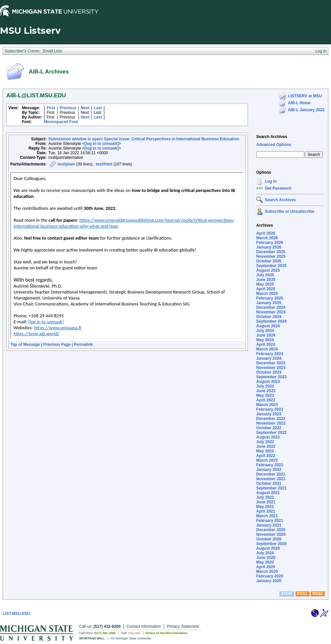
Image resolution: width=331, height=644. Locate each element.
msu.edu (134, 633)
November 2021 (271, 479)
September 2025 (271, 266)
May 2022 (265, 451)
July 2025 (265, 275)
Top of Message (25, 345)
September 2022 (271, 433)
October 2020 (269, 539)
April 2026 (266, 233)
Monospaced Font (61, 122)
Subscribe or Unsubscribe (289, 211)
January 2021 (269, 525)
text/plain (66, 164)
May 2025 (265, 284)
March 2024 (267, 349)
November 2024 (271, 312)
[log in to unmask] (101, 144)
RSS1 (302, 594)
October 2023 (269, 372)
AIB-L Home (299, 103)
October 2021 (269, 483)
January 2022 (269, 470)
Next (85, 108)
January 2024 (269, 358)
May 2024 (265, 340)
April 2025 (266, 289)
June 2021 (266, 502)
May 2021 (265, 507)
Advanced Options (274, 145)
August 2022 (268, 437)
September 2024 (271, 321)
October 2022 (269, 428)
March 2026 (267, 238)
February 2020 (270, 576)
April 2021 (266, 511)
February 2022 (270, 465)
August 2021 (268, 493)
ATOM (286, 594)
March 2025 (267, 294)
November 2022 (271, 423)
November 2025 (271, 256)
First (51, 108)
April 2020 (266, 567)
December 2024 (271, 307)
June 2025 (266, 280)
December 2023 (271, 363)
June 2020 (266, 558)
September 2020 (271, 544)
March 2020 (267, 572)
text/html (104, 164)
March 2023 (267, 405)
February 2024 (270, 354)
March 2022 (267, 460)
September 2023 (271, 377)
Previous (68, 108)
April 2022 (266, 456)
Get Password (278, 188)
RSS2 (318, 594)
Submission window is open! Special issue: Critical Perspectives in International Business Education (144, 139)
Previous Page (57, 345)
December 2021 (271, 474)
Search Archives (272, 137)
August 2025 (268, 270)
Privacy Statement (183, 626)
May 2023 (265, 395)
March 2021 (267, 516)
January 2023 (269, 414)
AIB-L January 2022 (306, 110)
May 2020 (265, 562)
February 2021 (270, 521)
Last (98, 108)
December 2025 (271, 252)
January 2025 (269, 303)
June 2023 (266, 391)
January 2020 (269, 581)
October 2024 (269, 317)
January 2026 (269, 247)
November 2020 (271, 534)
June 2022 (266, 446)
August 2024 (268, 326)
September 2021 (271, 488)
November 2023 (271, 368)
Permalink (83, 345)
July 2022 (265, 442)
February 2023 (270, 409)
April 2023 (266, 400)
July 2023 (265, 386)
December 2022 (271, 419)
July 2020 (265, 553)
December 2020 (271, 530)
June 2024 (266, 335)
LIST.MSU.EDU (16, 614)
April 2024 (266, 345)
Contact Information (144, 626)
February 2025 (270, 298)
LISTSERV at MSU (305, 96)
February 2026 (270, 243)
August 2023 (268, 382)
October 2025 (269, 261)
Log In (271, 181)
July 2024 (265, 331)
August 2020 (268, 548)
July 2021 (265, 497)
